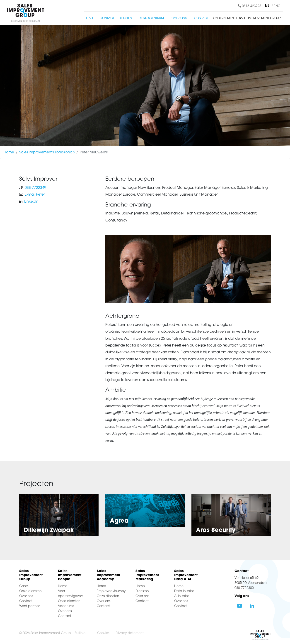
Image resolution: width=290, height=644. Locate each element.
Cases (91, 18)
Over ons (26, 596)
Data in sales (184, 591)
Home (9, 152)
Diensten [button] (126, 18)
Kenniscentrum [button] (152, 18)
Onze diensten (30, 591)
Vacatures (66, 606)
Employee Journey (111, 591)
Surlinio (80, 633)
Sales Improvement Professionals (47, 152)
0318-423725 (250, 6)
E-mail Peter (35, 195)
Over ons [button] (179, 18)
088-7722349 (35, 188)
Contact (107, 18)
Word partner (29, 606)
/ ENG (276, 6)
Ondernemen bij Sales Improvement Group (247, 18)
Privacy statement (130, 633)
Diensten (142, 591)
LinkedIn (31, 202)
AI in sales (182, 596)
